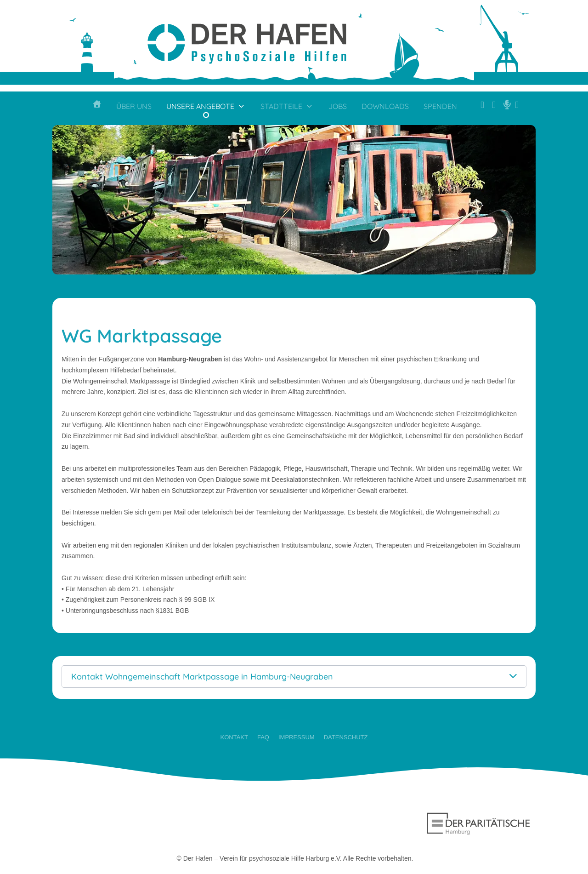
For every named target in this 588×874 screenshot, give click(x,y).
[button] (294, 677)
